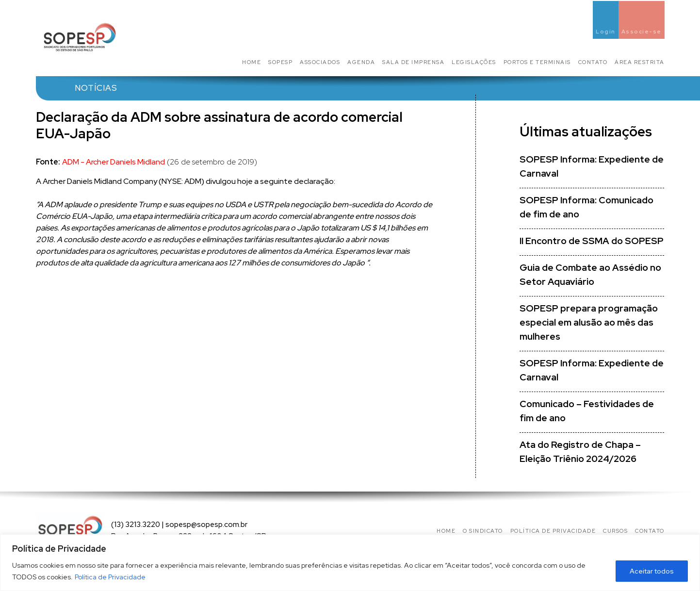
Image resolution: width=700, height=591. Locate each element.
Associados (320, 62)
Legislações (474, 62)
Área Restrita (640, 62)
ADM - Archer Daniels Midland (114, 162)
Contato (593, 62)
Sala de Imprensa (413, 62)
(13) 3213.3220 (136, 525)
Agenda (361, 62)
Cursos (615, 531)
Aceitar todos (652, 571)
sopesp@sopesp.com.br (206, 525)
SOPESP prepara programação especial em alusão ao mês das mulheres (589, 322)
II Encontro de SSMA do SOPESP (592, 241)
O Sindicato (483, 531)
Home (252, 62)
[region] (350, 563)
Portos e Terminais (537, 62)
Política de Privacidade (110, 577)
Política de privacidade (553, 531)
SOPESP (280, 62)
